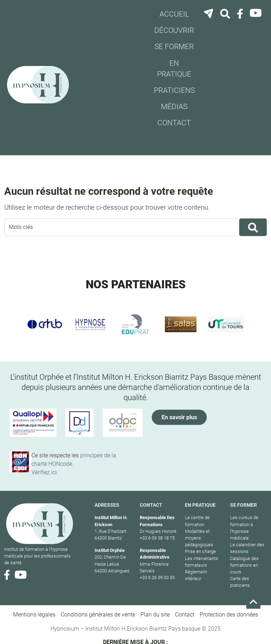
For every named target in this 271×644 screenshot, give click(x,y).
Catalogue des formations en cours (244, 565)
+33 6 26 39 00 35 (157, 577)
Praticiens (174, 90)
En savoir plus (179, 417)
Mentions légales (34, 615)
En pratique (174, 69)
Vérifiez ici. (45, 472)
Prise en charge (200, 551)
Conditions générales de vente (98, 615)
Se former (174, 47)
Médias (174, 107)
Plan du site (155, 615)
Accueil (174, 14)
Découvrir (174, 30)
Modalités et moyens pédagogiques (199, 538)
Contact (174, 123)
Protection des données (229, 615)
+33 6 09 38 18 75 (157, 538)
